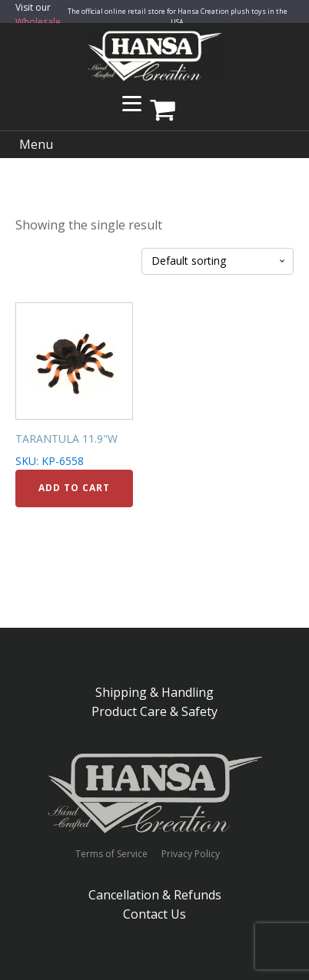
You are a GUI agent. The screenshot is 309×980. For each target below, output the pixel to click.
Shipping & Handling (154, 692)
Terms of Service (111, 854)
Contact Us (154, 914)
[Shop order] (218, 261)
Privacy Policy (191, 854)
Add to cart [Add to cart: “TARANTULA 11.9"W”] (74, 488)
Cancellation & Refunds (155, 895)
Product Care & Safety (154, 711)
